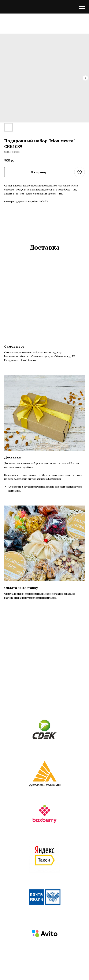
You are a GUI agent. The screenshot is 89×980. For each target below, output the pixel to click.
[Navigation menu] (82, 7)
